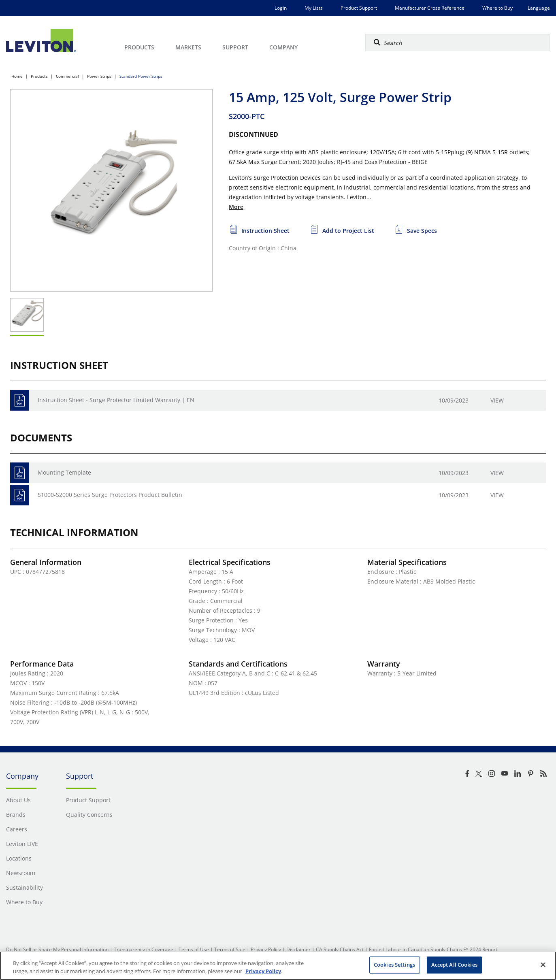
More (236, 207)
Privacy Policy (266, 949)
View (497, 400)
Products (39, 76)
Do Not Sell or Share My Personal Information (57, 949)
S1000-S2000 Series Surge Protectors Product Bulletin (110, 495)
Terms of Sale (230, 949)
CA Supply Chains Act (340, 949)
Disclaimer (298, 949)
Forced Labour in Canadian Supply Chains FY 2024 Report (433, 949)
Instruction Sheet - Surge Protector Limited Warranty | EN (116, 400)
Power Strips (99, 76)
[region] (278, 966)
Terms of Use (194, 949)
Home (17, 76)
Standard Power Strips (141, 76)
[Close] (543, 965)
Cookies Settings (394, 965)
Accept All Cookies (454, 965)
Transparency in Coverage (144, 949)
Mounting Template (64, 472)
